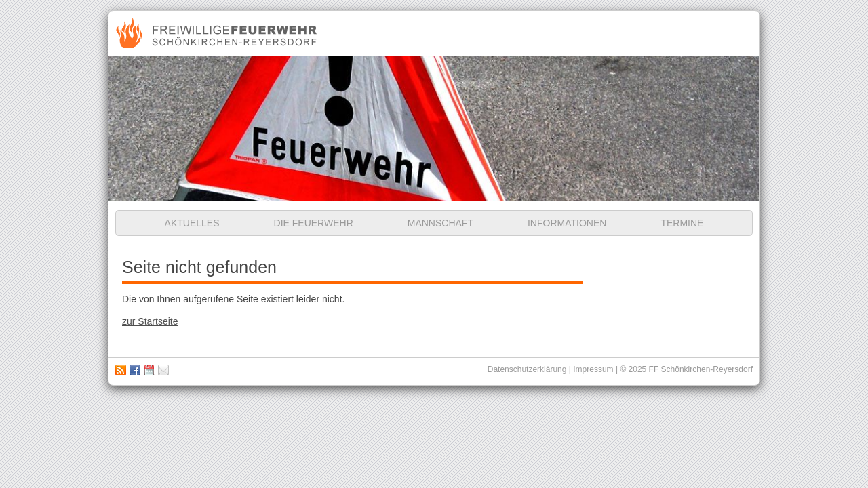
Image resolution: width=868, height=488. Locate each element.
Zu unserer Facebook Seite (135, 370)
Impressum (163, 370)
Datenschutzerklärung (527, 369)
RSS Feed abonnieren (121, 370)
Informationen (567, 223)
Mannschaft (440, 223)
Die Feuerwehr (314, 223)
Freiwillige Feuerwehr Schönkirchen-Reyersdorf (218, 33)
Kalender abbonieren (149, 370)
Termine (682, 223)
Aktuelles (192, 223)
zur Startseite (150, 321)
